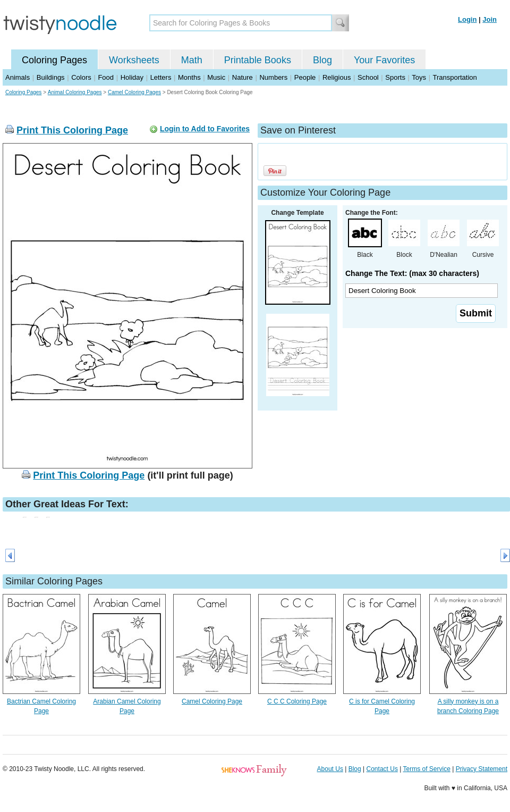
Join (490, 19)
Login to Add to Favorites (205, 129)
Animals (18, 77)
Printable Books (258, 60)
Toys (419, 77)
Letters (161, 77)
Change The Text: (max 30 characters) (412, 273)
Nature (243, 77)
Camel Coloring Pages (134, 92)
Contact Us (382, 769)
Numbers (273, 77)
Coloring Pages (54, 60)
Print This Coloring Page (72, 130)
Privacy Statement (482, 769)
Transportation (454, 77)
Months (189, 77)
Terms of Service (426, 769)
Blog (322, 60)
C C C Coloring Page (297, 701)
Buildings (51, 77)
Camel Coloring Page (212, 701)
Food (106, 77)
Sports (395, 77)
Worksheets (134, 60)
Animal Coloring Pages (75, 92)
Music (216, 77)
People (305, 77)
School (368, 77)
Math (192, 60)
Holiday (132, 77)
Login (467, 19)
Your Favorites (384, 60)
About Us (330, 769)
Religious (337, 77)
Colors (81, 77)
